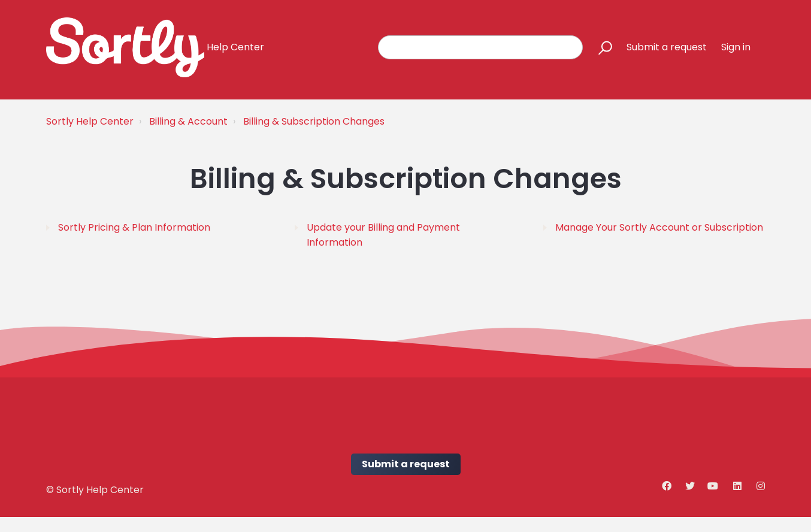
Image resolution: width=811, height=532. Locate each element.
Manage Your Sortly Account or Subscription (659, 227)
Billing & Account (188, 121)
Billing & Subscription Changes (314, 121)
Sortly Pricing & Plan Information (134, 227)
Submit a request (667, 47)
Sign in (736, 47)
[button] (600, 47)
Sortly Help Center (90, 121)
